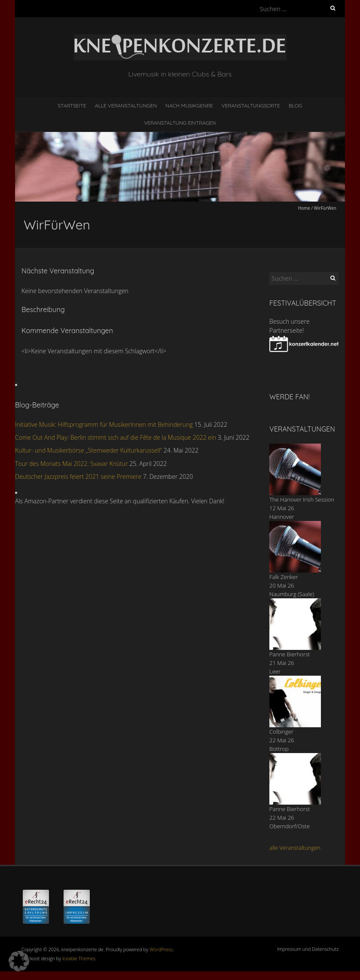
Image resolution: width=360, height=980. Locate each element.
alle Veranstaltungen (295, 848)
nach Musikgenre (189, 106)
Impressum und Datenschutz (308, 949)
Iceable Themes (79, 958)
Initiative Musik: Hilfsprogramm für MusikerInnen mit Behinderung (104, 424)
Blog (296, 106)
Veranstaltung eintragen (180, 123)
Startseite (72, 106)
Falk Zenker (284, 577)
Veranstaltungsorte (251, 106)
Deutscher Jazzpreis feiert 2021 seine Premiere (78, 476)
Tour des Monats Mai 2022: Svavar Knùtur (72, 464)
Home (304, 208)
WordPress (161, 949)
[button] (19, 961)
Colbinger (281, 732)
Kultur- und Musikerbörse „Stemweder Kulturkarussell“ (88, 450)
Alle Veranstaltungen (126, 106)
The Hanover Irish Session (302, 499)
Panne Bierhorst (290, 654)
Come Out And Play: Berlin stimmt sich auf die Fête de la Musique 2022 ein (116, 437)
